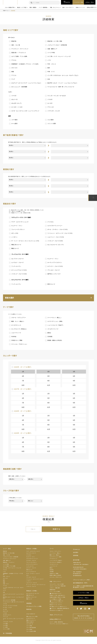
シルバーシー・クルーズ (32, 583)
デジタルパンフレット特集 (34, 606)
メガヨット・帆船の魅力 (55, 588)
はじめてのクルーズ (31, 618)
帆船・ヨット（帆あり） (18, 321)
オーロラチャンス (16, 325)
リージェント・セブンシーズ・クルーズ (35, 579)
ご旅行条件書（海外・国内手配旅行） (81, 564)
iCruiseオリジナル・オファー (56, 603)
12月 (74, 385)
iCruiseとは (76, 550)
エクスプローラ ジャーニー (55, 226)
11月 (48, 385)
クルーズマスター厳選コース (56, 601)
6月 (74, 376)
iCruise (10, 2)
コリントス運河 (52, 124)
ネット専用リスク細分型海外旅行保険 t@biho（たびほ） (83, 587)
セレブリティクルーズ (17, 259)
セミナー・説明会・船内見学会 (56, 622)
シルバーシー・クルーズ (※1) (56, 237)
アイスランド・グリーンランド (20, 49)
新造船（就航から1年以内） (55, 340)
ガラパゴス (14, 68)
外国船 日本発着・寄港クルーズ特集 (57, 597)
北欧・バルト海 (16, 45)
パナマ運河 (14, 120)
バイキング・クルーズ (31, 587)
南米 (49, 68)
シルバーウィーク (16, 333)
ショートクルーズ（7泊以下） (56, 325)
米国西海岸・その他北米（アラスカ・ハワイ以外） (25, 64)
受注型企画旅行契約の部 (78, 567)
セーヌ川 (50, 103)
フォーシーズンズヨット (18, 229)
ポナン (28, 575)
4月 (23, 376)
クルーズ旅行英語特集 (31, 628)
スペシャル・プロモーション (19, 344)
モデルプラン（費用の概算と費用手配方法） (60, 609)
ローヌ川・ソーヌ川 (17, 107)
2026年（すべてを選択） (23, 367)
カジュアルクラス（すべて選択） (20, 280)
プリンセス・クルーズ (54, 270)
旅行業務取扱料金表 (77, 576)
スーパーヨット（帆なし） (55, 318)
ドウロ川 (50, 99)
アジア (13, 79)
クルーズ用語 (29, 626)
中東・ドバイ (51, 72)
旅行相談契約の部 (77, 574)
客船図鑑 (29, 603)
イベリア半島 (51, 53)
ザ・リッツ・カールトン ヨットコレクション (36, 585)
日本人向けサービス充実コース (56, 611)
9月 (74, 381)
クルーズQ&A (29, 629)
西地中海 (14, 41)
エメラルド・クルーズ (17, 262)
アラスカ (14, 60)
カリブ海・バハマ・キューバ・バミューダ (59, 56)
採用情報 (76, 555)
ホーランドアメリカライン (55, 262)
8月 (48, 381)
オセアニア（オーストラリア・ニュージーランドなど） (27, 83)
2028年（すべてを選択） (23, 411)
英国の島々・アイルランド (19, 53)
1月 (23, 394)
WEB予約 (83, 603)
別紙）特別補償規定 (77, 572)
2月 (48, 394)
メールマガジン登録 (83, 593)
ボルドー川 (14, 99)
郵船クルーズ (15, 248)
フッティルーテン (16, 266)
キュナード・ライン (17, 226)
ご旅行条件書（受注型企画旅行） (80, 569)
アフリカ (14, 75)
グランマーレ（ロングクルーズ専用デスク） (59, 624)
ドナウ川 (14, 96)
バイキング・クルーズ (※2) (55, 241)
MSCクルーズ (51, 284)
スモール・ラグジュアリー (19, 318)
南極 (13, 72)
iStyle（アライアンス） (56, 615)
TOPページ (6, 11)
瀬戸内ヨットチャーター (54, 274)
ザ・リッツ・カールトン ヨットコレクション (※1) (25, 241)
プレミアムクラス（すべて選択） (20, 254)
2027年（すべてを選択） (23, 389)
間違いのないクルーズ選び (32, 617)
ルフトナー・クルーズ (31, 568)
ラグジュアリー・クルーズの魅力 (57, 584)
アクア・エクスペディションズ (20, 222)
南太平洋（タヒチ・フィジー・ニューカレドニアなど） (63, 83)
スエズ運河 (50, 120)
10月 (23, 385)
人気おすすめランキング (56, 594)
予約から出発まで (30, 622)
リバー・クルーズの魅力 (55, 592)
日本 (49, 79)
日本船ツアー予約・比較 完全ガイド (57, 596)
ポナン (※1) (15, 233)
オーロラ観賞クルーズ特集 (55, 599)
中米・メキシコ (52, 64)
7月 (23, 381)
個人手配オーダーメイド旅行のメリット (58, 607)
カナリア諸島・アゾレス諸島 (19, 56)
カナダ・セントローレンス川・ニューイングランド (25, 111)
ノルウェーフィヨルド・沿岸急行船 (57, 45)
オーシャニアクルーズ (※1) (19, 270)
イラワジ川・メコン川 (54, 111)
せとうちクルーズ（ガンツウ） (56, 245)
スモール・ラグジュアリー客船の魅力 (58, 586)
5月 (48, 376)
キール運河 (14, 124)
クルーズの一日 (30, 624)
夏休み (49, 333)
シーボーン (14, 237)
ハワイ (49, 60)
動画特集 (29, 609)
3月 (74, 394)
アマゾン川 (50, 107)
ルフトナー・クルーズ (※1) (55, 266)
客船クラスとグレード (31, 620)
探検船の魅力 (53, 590)
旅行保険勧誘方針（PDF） (81, 583)
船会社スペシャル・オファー (56, 605)
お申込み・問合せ (84, 598)
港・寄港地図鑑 (7, 633)
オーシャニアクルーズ (31, 572)
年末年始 (14, 337)
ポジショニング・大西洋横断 (19, 87)
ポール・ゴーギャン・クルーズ (33, 574)
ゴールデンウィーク (53, 329)
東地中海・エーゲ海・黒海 (55, 41)
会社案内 (76, 553)
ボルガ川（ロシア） (17, 103)
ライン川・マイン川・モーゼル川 (57, 96)
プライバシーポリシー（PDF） (82, 580)
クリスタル (50, 222)
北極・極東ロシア (52, 49)
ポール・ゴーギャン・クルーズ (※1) (57, 229)
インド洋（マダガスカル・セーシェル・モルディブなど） (63, 75)
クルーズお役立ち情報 (31, 631)
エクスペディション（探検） (55, 321)
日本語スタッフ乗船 (17, 340)
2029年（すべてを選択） (23, 433)
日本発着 (50, 337)
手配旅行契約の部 (77, 563)
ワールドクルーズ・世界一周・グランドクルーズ (61, 87)
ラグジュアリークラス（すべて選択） (22, 218)
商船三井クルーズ (16, 245)
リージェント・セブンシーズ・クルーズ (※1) (60, 233)
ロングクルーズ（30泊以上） (19, 329)
